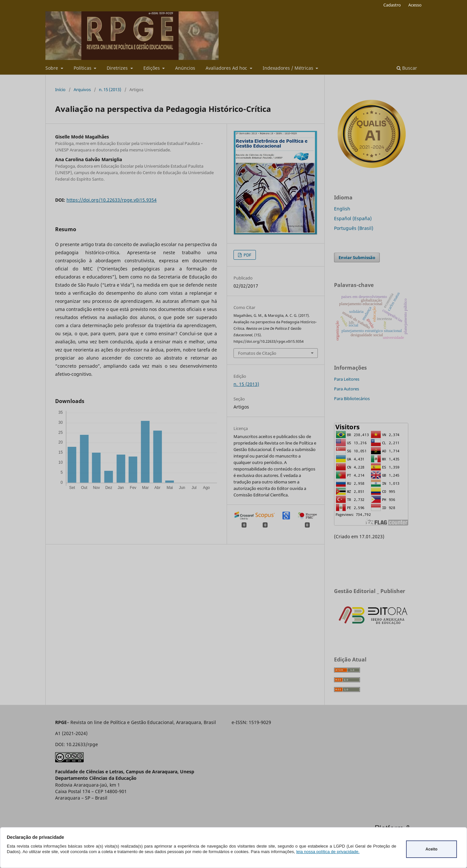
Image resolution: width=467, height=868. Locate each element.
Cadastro (392, 5)
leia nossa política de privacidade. (328, 852)
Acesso (415, 5)
